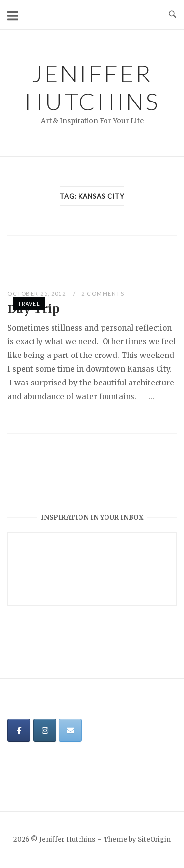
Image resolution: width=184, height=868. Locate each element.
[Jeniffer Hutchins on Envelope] (70, 730)
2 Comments (103, 294)
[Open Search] (172, 15)
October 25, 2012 (38, 294)
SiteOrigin (154, 839)
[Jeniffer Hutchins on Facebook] (19, 730)
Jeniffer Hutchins (92, 87)
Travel (29, 303)
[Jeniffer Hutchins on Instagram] (45, 730)
